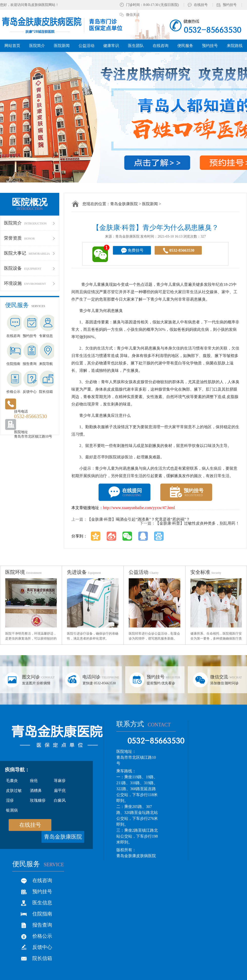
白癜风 (60, 800)
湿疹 (10, 800)
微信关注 (133, 15)
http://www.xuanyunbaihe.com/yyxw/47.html (139, 508)
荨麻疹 (60, 781)
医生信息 (42, 903)
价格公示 (42, 936)
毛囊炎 (12, 781)
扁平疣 (60, 791)
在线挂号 (201, 5)
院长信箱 (42, 958)
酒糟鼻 (36, 791)
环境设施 (30, 283)
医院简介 (30, 223)
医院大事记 (30, 253)
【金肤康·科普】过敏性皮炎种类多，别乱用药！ (197, 523)
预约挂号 (230, 5)
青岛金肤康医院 (124, 204)
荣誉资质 (30, 238)
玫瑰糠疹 (38, 800)
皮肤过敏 (14, 791)
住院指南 (42, 914)
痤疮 (34, 781)
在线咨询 (42, 880)
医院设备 (30, 268)
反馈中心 (42, 947)
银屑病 (12, 810)
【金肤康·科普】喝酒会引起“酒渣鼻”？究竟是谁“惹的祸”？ (139, 519)
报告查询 (42, 925)
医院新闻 (150, 204)
